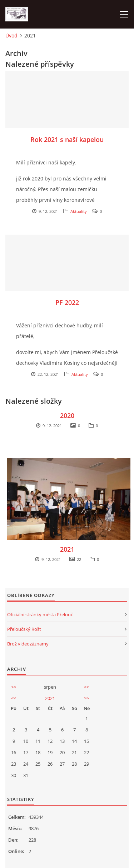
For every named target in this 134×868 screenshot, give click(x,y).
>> (86, 687)
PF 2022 (67, 302)
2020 (67, 415)
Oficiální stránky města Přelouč (40, 614)
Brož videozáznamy (28, 644)
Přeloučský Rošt (24, 629)
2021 (67, 549)
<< (14, 687)
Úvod (11, 35)
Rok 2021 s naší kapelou (67, 139)
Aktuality (79, 211)
